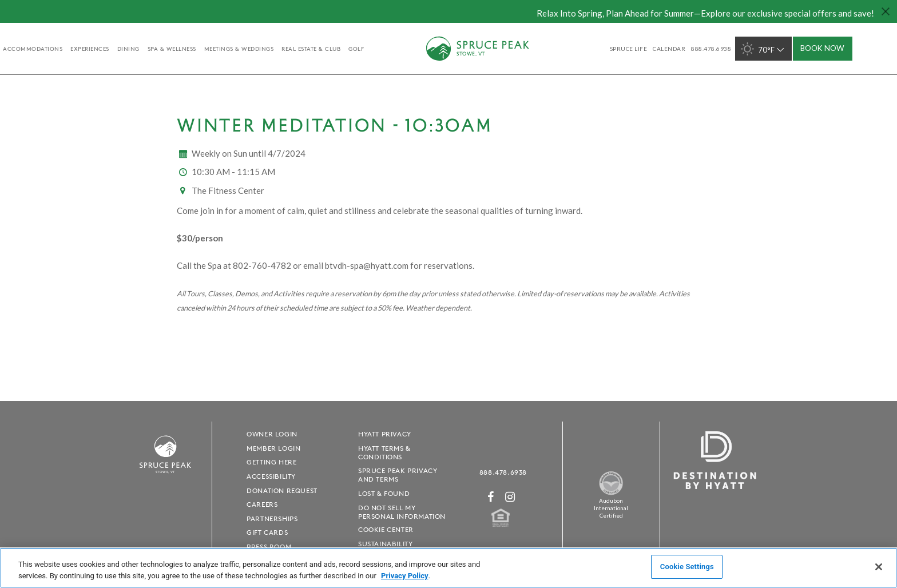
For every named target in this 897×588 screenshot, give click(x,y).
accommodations (33, 49)
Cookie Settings (687, 567)
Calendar (669, 49)
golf (356, 49)
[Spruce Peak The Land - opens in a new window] (611, 493)
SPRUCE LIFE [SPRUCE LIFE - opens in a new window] (629, 49)
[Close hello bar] (886, 11)
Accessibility (271, 476)
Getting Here (271, 462)
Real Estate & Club (311, 49)
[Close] (879, 567)
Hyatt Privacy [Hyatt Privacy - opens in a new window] (385, 434)
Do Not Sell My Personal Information (402, 512)
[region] (449, 568)
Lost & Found (384, 493)
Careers (262, 504)
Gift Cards (267, 532)
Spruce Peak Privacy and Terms (398, 475)
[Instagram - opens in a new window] (510, 497)
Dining (128, 49)
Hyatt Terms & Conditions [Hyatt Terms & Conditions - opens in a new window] (384, 452)
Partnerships (272, 519)
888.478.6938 (503, 472)
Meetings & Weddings (239, 49)
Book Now (822, 48)
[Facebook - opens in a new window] (491, 497)
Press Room (269, 547)
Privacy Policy (404, 576)
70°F (763, 49)
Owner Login (272, 434)
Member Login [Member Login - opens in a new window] (273, 448)
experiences (90, 49)
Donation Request (282, 490)
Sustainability (385, 544)
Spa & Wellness (172, 49)
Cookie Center (386, 529)
